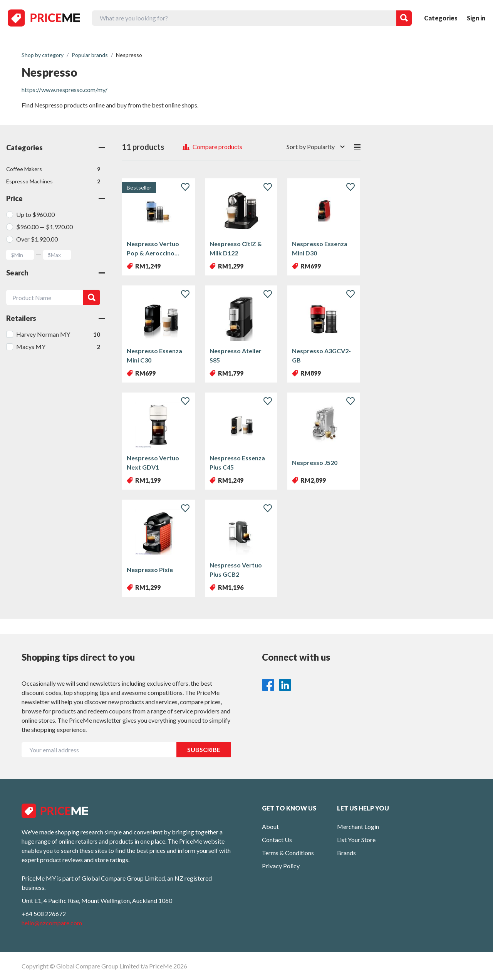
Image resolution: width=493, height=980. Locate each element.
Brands (346, 853)
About (270, 826)
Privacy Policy (281, 866)
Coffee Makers (53, 169)
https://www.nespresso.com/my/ (65, 90)
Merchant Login (358, 826)
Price (55, 198)
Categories (441, 18)
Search (55, 273)
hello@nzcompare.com (52, 923)
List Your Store (356, 840)
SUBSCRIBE (204, 749)
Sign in (476, 18)
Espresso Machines (53, 181)
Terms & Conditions (288, 853)
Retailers (55, 318)
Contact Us (277, 840)
